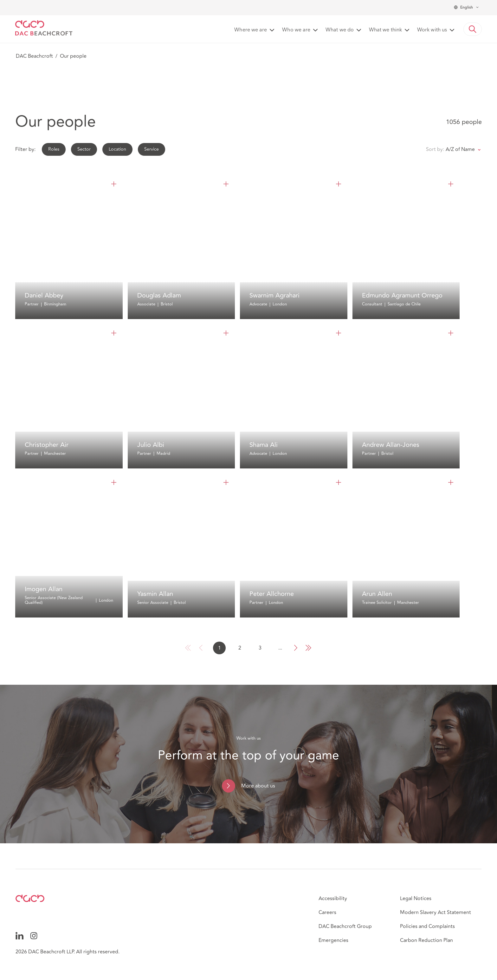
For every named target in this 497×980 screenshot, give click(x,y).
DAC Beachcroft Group (345, 926)
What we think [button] (385, 30)
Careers (327, 912)
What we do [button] (340, 30)
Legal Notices (416, 898)
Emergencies (333, 940)
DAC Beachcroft (34, 56)
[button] (473, 29)
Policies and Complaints (427, 926)
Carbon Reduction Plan (426, 940)
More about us (258, 786)
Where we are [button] (251, 30)
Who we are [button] (296, 30)
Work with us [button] (432, 30)
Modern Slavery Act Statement (436, 912)
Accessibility (333, 898)
